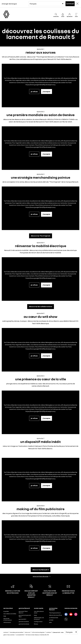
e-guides (6, 611)
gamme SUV (22, 619)
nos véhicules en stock (39, 612)
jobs (50, 622)
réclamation (7, 622)
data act (28, 632)
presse (51, 620)
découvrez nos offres (56, 615)
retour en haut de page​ (40, 576)
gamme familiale (24, 624)
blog (35, 615)
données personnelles (17, 632)
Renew (36, 624)
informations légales (38, 632)
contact (6, 632)
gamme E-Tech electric (23, 612)
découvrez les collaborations (41, 306)
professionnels (54, 618)
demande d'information (8, 619)
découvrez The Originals (41, 236)
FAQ (5, 616)
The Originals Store (55, 613)
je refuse (34, 92)
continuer (70, 4)
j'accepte (46, 92)
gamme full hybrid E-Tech (25, 616)
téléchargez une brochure (39, 618)
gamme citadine (24, 621)
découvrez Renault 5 (41, 570)
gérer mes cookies (9, 635)
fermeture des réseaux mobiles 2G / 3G (37, 635)
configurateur (38, 621)
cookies (49, 632)
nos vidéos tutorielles (10, 614)
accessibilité (20, 635)
